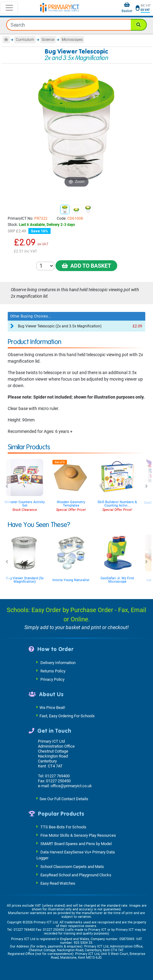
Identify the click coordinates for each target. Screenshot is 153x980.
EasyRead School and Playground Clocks (76, 875)
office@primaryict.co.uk (71, 786)
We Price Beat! (52, 708)
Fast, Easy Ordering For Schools (67, 716)
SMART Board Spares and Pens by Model (76, 844)
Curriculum (25, 40)
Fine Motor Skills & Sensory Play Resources (78, 835)
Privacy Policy (52, 679)
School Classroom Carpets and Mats (72, 866)
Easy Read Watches (58, 883)
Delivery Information (58, 662)
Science (48, 40)
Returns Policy (53, 671)
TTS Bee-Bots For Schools (63, 827)
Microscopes (72, 40)
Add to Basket (86, 266)
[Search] (139, 25)
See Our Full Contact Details (64, 799)
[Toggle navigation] (9, 8)
